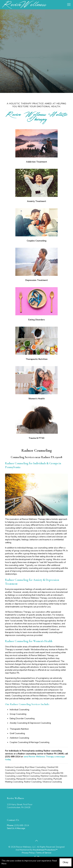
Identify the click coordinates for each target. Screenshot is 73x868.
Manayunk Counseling (26, 779)
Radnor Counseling (33, 782)
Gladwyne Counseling (15, 773)
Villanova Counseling (52, 782)
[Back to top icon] (37, 841)
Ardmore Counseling (15, 767)
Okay (65, 862)
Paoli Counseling (45, 779)
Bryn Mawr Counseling (35, 767)
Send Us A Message (16, 828)
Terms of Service (43, 853)
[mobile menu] (69, 5)
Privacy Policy (28, 853)
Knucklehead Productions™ (45, 850)
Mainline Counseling (50, 776)
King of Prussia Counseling (38, 773)
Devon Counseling (50, 770)
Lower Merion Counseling (28, 776)
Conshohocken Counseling (28, 770)
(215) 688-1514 (13, 757)
